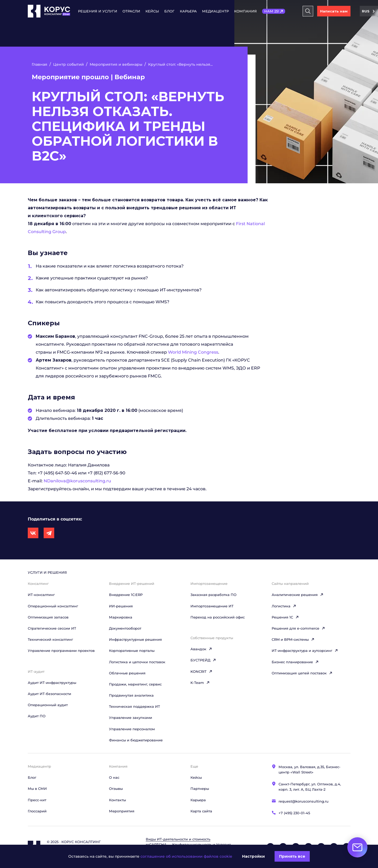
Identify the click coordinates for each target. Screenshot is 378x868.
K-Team (200, 683)
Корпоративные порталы (132, 651)
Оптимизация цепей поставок (302, 673)
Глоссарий (37, 811)
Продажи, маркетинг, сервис (135, 684)
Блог (169, 11)
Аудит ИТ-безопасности (49, 694)
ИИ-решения (121, 606)
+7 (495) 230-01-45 (294, 813)
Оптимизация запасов (48, 617)
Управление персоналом (132, 729)
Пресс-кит (37, 800)
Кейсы (152, 11)
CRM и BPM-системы (293, 639)
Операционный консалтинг (53, 606)
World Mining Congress (193, 352)
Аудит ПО (37, 716)
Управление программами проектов (61, 651)
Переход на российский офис (218, 617)
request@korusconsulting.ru (304, 801)
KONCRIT (201, 671)
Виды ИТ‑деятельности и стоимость (178, 839)
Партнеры (200, 789)
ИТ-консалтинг (41, 595)
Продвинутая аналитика (131, 695)
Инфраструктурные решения (135, 639)
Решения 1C (285, 617)
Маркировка (121, 617)
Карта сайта (201, 811)
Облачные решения (127, 673)
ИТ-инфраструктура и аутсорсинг (305, 651)
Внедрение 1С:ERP (126, 595)
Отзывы (116, 789)
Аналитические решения (298, 595)
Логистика (284, 606)
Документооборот (125, 628)
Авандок (201, 649)
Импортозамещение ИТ (212, 606)
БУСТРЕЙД (203, 660)
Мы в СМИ (37, 789)
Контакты (117, 800)
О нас (114, 777)
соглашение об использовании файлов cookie (186, 856)
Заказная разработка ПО (213, 595)
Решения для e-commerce (298, 628)
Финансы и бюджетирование (136, 740)
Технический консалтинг (50, 639)
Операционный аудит (48, 705)
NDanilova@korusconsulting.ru (77, 481)
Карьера (188, 11)
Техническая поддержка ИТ (135, 706)
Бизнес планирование (295, 662)
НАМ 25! (272, 11)
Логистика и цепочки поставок (137, 662)
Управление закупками (131, 718)
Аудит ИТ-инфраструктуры (52, 683)
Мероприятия (122, 811)
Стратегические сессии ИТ (52, 628)
